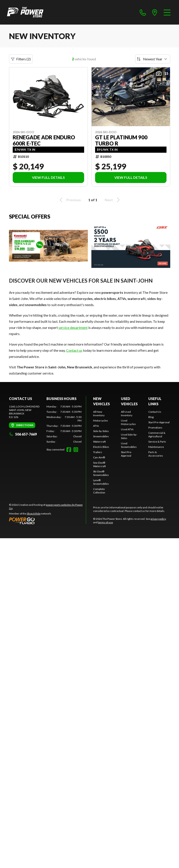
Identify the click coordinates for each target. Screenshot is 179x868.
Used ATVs (127, 429)
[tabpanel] (64, 424)
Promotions (155, 428)
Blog (151, 417)
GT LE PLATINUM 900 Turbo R (121, 140)
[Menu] (167, 12)
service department (73, 327)
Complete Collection (99, 491)
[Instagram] (76, 450)
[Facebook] (69, 450)
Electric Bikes (101, 447)
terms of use (105, 522)
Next (113, 200)
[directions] (155, 12)
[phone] (143, 12)
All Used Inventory (127, 413)
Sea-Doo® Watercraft (99, 464)
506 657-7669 (23, 434)
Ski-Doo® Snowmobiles (101, 473)
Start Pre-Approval (126, 454)
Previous (69, 200)
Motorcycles (101, 421)
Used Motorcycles (128, 422)
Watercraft (99, 442)
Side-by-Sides (101, 431)
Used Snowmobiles (129, 445)
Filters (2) (21, 59)
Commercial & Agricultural (157, 435)
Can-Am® (99, 457)
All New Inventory (99, 413)
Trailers (98, 452)
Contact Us (155, 412)
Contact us (74, 350)
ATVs (96, 426)
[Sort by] (153, 59)
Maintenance (156, 447)
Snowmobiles (101, 436)
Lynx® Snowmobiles (101, 482)
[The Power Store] (25, 12)
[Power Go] (48, 521)
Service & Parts (157, 442)
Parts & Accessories (156, 454)
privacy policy (158, 519)
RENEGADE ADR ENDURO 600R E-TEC (44, 140)
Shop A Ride (34, 514)
